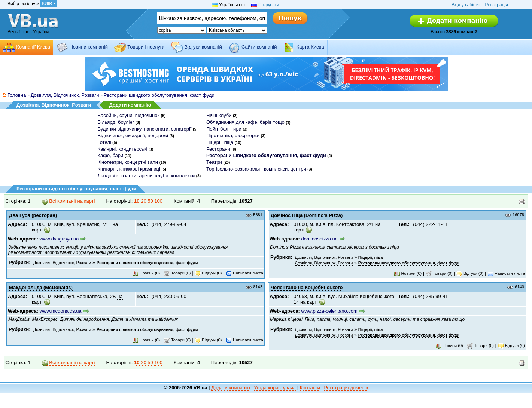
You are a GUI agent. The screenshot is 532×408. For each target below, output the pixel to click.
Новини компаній (88, 47)
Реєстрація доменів (346, 388)
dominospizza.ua (320, 239)
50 (150, 201)
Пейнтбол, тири (224, 129)
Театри (214, 162)
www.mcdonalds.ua (61, 311)
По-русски (269, 5)
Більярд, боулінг (116, 122)
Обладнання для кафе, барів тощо (245, 122)
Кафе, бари (111, 155)
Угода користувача (275, 388)
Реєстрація (497, 5)
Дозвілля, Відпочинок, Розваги (65, 95)
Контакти (310, 388)
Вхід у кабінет (466, 5)
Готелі (104, 142)
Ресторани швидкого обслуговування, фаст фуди (159, 95)
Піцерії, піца (220, 142)
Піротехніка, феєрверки (233, 136)
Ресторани (218, 149)
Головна (17, 95)
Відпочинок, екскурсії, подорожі (133, 136)
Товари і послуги (146, 47)
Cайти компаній (259, 47)
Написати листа (244, 273)
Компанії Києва (33, 47)
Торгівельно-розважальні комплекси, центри (256, 169)
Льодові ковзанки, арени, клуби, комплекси (146, 176)
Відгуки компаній (203, 47)
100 (158, 201)
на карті (309, 302)
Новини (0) (146, 273)
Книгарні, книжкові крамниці (129, 169)
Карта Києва (310, 47)
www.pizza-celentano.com (329, 311)
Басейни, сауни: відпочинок (129, 115)
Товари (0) (177, 273)
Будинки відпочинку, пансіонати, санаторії (145, 129)
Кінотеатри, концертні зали (128, 162)
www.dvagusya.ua (59, 239)
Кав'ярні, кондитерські (123, 149)
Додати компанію (130, 105)
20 (143, 201)
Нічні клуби (219, 115)
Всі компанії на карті (69, 201)
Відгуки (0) (208, 273)
